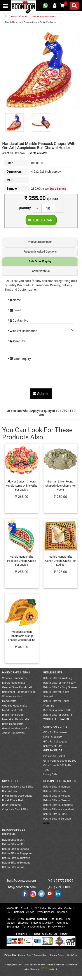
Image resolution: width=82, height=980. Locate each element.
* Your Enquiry (19, 359)
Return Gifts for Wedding (58, 678)
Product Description (40, 242)
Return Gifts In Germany (16, 863)
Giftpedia (23, 923)
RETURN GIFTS (53, 672)
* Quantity (16, 341)
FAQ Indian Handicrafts (48, 908)
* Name (14, 300)
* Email (14, 310)
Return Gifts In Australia (16, 858)
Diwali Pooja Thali (13, 800)
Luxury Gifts (50, 774)
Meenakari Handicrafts (16, 719)
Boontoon (35, 969)
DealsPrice (72, 955)
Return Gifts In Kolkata (57, 796)
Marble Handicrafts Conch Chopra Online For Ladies (60, 561)
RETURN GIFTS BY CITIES (59, 781)
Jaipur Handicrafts (13, 733)
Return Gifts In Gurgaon (57, 819)
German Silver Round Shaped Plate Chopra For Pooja (60, 486)
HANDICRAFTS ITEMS (16, 672)
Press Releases (46, 912)
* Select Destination (23, 331)
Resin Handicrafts (13, 724)
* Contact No (18, 320)
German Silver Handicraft (17, 687)
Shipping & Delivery (42, 923)
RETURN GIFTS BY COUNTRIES (14, 832)
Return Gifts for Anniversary (59, 683)
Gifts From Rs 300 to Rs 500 (60, 761)
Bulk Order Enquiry (40, 261)
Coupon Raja (40, 955)
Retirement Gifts (53, 746)
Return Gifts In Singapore (17, 853)
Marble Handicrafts (14, 683)
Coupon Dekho (57, 955)
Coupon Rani (24, 955)
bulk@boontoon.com (22, 880)
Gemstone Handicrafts (16, 729)
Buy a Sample (58, 189)
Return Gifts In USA (13, 840)
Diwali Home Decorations (17, 796)
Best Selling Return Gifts (57, 710)
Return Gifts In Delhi (55, 791)
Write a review (39, 153)
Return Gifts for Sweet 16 (58, 715)
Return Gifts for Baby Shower (60, 687)
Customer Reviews (23, 912)
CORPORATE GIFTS (55, 727)
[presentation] (41, 380)
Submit (41, 394)
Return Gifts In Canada (16, 849)
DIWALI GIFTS (11, 781)
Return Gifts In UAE (13, 867)
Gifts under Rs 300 (54, 756)
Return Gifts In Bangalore (58, 805)
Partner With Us (40, 271)
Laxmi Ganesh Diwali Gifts (18, 787)
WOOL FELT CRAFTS (56, 719)
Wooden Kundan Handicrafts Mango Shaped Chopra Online (22, 636)
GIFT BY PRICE (53, 750)
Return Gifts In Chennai (57, 800)
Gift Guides (56, 919)
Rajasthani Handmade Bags (19, 692)
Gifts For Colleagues (55, 742)
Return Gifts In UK (13, 844)
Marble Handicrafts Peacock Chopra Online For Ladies (22, 561)
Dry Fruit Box (10, 791)
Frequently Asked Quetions (40, 252)
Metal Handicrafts (13, 710)
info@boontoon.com (22, 887)
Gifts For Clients (53, 737)
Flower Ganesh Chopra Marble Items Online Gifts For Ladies (22, 486)
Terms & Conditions (34, 927)
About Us (26, 908)
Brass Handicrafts (13, 715)
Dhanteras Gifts (11, 805)
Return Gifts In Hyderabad (58, 810)
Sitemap (62, 912)
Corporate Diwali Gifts (15, 810)
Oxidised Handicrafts (15, 706)
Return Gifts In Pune (55, 814)
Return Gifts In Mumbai (57, 787)
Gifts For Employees (55, 732)
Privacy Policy (56, 927)
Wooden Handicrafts (14, 678)
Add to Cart (41, 220)
